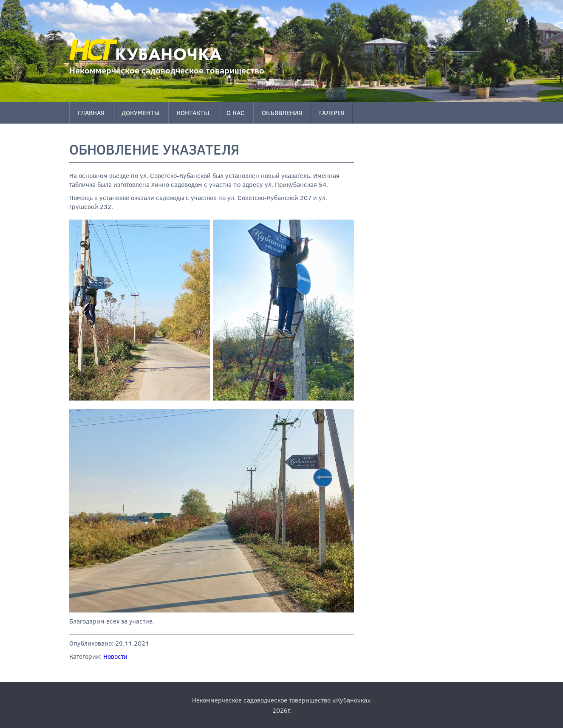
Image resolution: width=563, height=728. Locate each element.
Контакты (193, 113)
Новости (115, 656)
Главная (91, 113)
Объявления (282, 113)
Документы (141, 113)
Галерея (332, 113)
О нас (236, 113)
